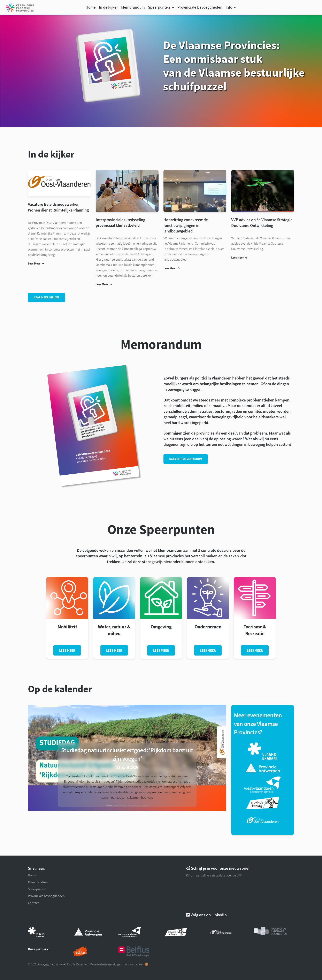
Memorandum (133, 7)
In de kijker (108, 7)
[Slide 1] (109, 805)
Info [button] (229, 7)
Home (91, 7)
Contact (33, 903)
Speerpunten (37, 889)
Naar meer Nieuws (47, 297)
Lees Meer (36, 263)
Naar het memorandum (186, 459)
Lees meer (67, 650)
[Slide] (116, 805)
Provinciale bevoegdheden (200, 7)
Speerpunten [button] (159, 7)
